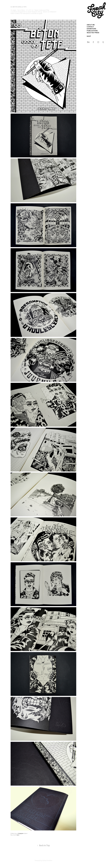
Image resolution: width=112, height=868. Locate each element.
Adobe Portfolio (47, 861)
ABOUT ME (91, 25)
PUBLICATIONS (92, 31)
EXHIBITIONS (91, 29)
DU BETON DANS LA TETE (19, 7)
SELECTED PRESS (93, 33)
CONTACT (90, 27)
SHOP (89, 36)
